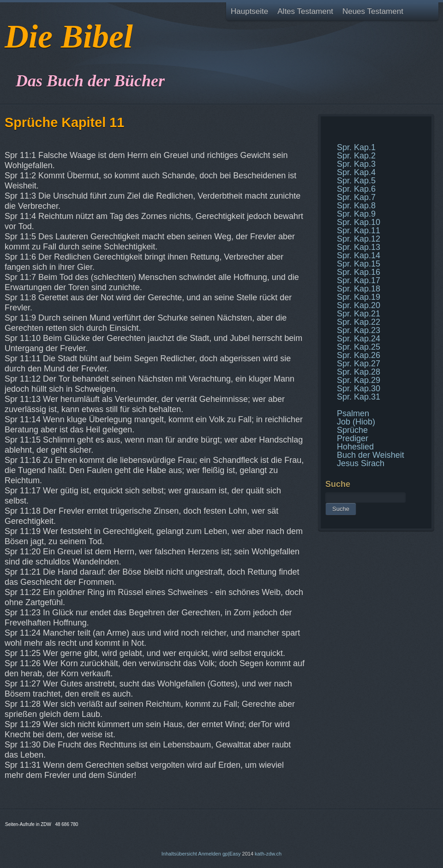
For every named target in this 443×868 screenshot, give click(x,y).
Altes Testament (305, 11)
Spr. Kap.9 (356, 214)
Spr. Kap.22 (359, 322)
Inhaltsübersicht (179, 854)
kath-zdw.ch (268, 854)
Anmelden (210, 854)
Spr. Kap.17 (359, 280)
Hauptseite (249, 11)
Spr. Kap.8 (356, 206)
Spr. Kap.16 (359, 272)
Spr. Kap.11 (359, 231)
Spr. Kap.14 (359, 255)
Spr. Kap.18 (359, 289)
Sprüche (352, 430)
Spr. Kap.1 (356, 147)
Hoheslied (355, 447)
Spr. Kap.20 (359, 305)
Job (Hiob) (356, 422)
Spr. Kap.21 (359, 314)
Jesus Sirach (361, 463)
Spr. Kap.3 (356, 164)
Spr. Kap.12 (359, 239)
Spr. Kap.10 (359, 222)
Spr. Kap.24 (359, 339)
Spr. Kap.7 (356, 197)
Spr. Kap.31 (359, 397)
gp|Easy (232, 854)
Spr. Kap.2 (356, 156)
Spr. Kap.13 (359, 247)
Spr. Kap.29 (359, 380)
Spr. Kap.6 (356, 189)
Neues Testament (373, 11)
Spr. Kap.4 (356, 172)
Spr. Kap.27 (359, 364)
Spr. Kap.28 (359, 372)
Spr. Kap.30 (359, 388)
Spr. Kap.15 (359, 264)
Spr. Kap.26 (359, 355)
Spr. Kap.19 (359, 297)
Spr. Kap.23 (359, 330)
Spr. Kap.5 (356, 181)
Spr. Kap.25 (359, 347)
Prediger (353, 438)
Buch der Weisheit (371, 455)
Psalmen (353, 413)
